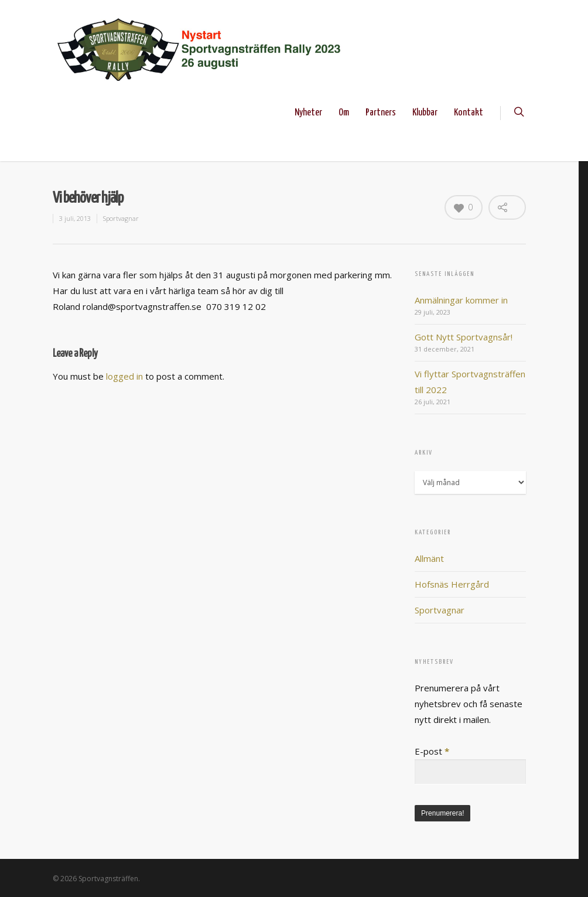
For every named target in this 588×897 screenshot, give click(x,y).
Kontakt (469, 113)
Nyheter (308, 113)
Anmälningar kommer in (461, 300)
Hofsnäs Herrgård (452, 584)
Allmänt (429, 558)
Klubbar (425, 113)
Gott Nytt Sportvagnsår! (464, 337)
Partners (381, 113)
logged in (124, 376)
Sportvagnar (121, 218)
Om (344, 113)
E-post (432, 751)
